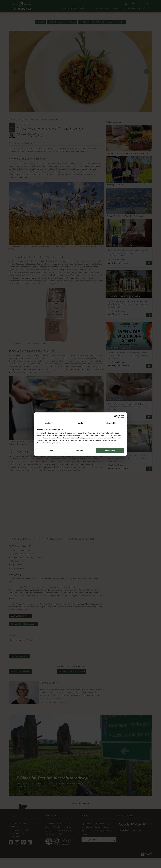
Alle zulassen (110, 451)
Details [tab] (80, 423)
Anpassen (81, 451)
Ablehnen (51, 451)
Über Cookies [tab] (111, 423)
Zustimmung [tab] (50, 423)
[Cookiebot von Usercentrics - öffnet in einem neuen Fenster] (115, 416)
